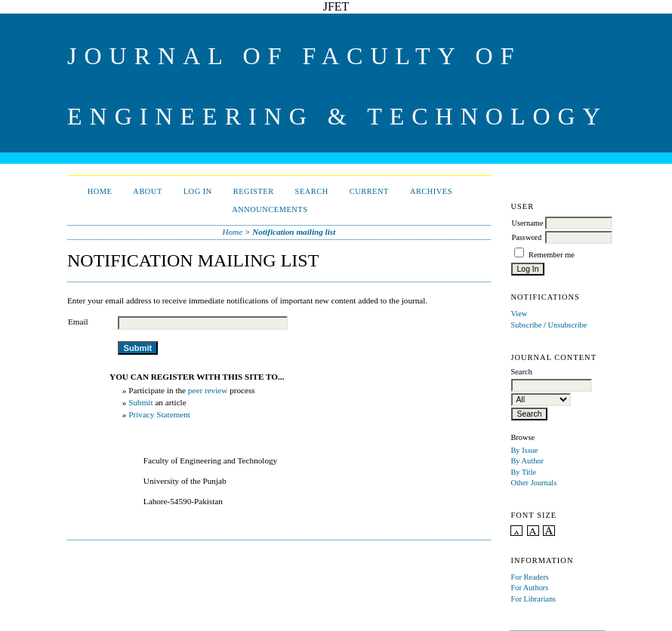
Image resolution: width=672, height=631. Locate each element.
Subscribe (526, 325)
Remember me (552, 255)
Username (527, 223)
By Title (523, 472)
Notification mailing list (294, 232)
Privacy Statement (159, 414)
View (519, 314)
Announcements (270, 209)
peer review (208, 390)
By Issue (524, 450)
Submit (140, 402)
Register (254, 191)
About (147, 191)
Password (526, 237)
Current (369, 191)
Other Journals (533, 483)
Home (100, 191)
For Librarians (533, 599)
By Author (527, 461)
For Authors (529, 588)
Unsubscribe (567, 325)
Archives (431, 191)
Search (312, 191)
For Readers (530, 577)
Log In (198, 191)
